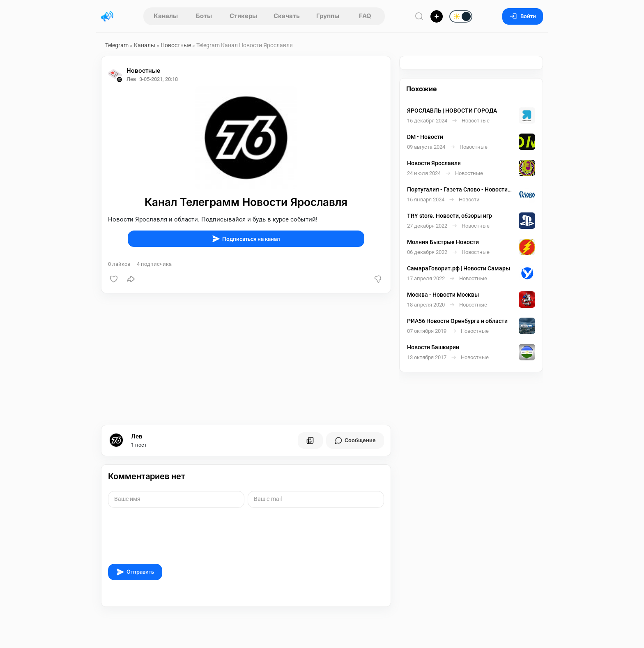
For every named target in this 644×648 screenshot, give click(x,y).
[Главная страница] (107, 16)
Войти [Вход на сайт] (523, 16)
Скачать (287, 16)
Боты (204, 16)
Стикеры (243, 16)
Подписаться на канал (246, 239)
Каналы (166, 16)
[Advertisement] (246, 359)
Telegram (117, 45)
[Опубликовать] (437, 16)
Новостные (176, 45)
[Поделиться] (131, 279)
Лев (137, 436)
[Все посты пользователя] (310, 440)
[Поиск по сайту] (419, 16)
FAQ (365, 16)
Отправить (135, 572)
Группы (328, 16)
